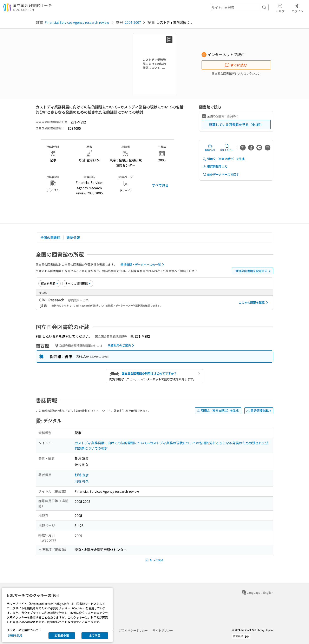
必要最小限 (62, 635)
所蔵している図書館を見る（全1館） (236, 125)
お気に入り (210, 148)
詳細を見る (15, 635)
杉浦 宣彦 (82, 475)
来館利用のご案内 (122, 346)
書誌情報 (73, 237)
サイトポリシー (163, 630)
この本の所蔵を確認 (254, 303)
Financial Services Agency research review (77, 22)
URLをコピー (226, 148)
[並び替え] (50, 283)
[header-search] (240, 7)
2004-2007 (133, 22)
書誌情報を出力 (215, 166)
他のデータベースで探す (221, 175)
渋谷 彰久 (82, 481)
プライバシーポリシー (133, 630)
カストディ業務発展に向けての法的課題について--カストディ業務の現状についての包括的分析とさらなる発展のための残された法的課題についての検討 (172, 445)
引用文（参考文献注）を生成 (224, 159)
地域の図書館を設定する (254, 271)
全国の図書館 (50, 237)
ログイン (297, 8)
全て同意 (95, 635)
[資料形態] (78, 283)
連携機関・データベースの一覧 (143, 265)
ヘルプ (280, 8)
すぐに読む (236, 65)
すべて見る (160, 185)
